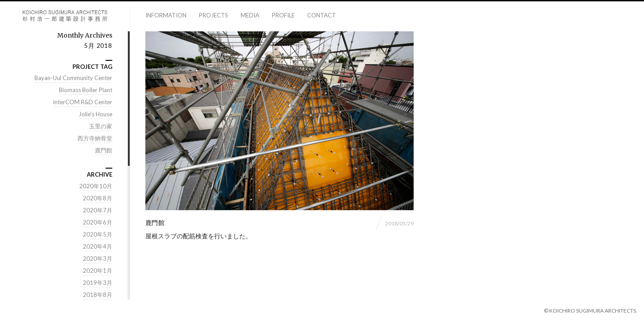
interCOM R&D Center (83, 102)
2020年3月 (97, 258)
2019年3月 (97, 283)
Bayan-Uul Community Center (73, 78)
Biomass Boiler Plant (86, 90)
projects (214, 15)
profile (283, 15)
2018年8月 (97, 295)
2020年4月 (97, 246)
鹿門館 (104, 150)
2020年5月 (97, 234)
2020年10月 (96, 186)
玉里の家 (101, 126)
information (166, 15)
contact (322, 15)
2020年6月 (97, 222)
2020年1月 (97, 271)
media (250, 15)
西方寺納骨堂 (95, 138)
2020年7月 (97, 210)
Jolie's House (95, 114)
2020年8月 (97, 198)
